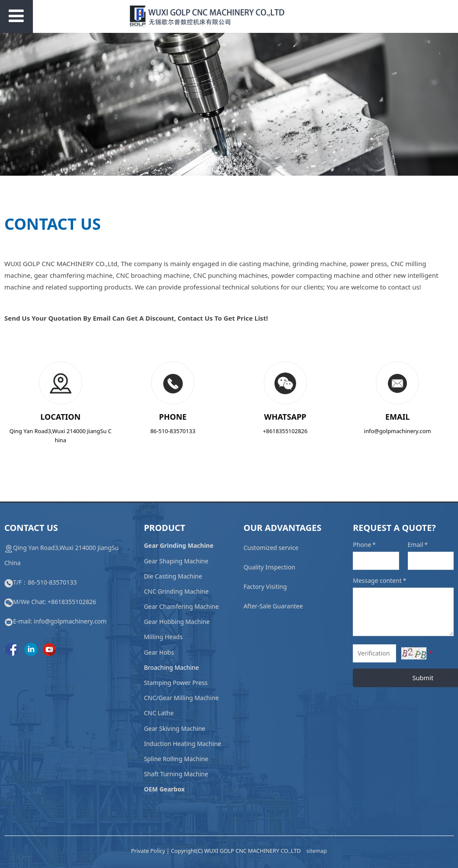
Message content (380, 580)
